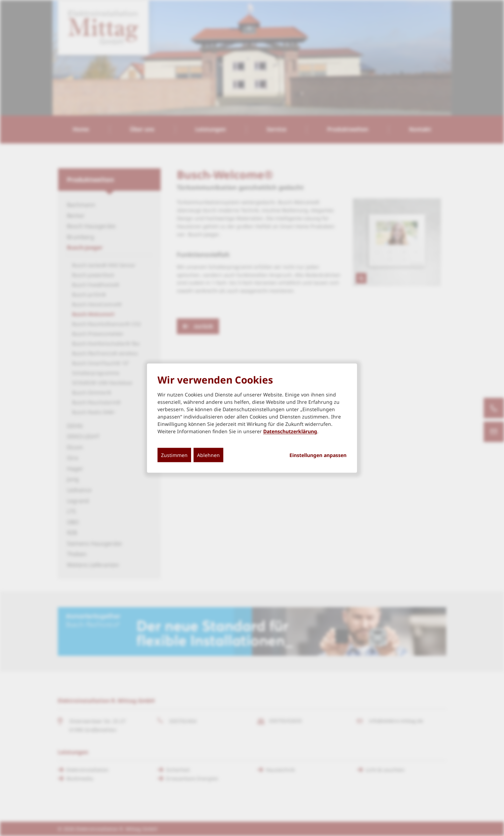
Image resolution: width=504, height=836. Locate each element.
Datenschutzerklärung (290, 431)
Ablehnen (208, 455)
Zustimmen (174, 455)
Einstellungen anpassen (318, 455)
